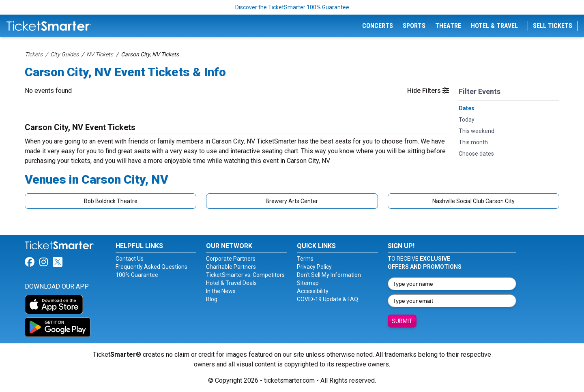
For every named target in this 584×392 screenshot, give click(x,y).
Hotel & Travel (494, 26)
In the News (221, 291)
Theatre (448, 26)
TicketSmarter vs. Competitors (245, 275)
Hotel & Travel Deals (231, 283)
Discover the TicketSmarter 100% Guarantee (292, 7)
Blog (212, 299)
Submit (402, 321)
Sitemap (308, 283)
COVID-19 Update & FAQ (327, 299)
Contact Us (130, 259)
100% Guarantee (137, 275)
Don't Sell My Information (329, 275)
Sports (414, 26)
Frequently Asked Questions (151, 267)
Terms (305, 259)
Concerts (378, 26)
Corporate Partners (231, 259)
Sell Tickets (553, 26)
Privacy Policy (314, 267)
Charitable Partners (231, 267)
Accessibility (313, 291)
